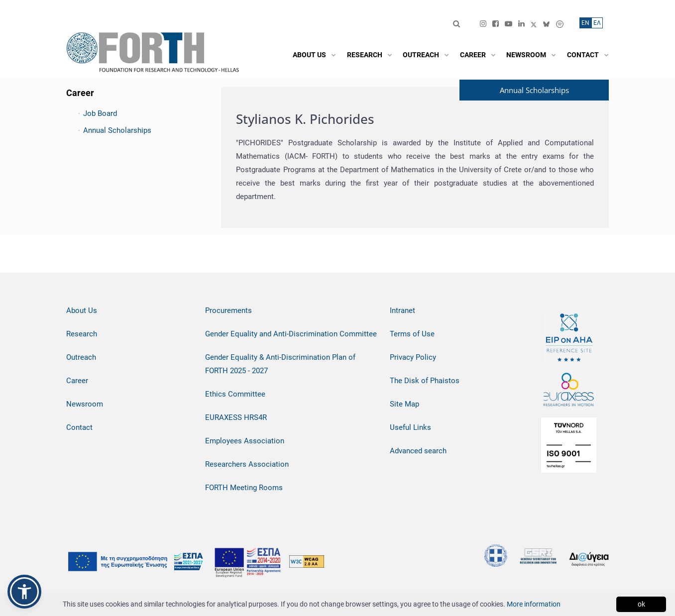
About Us (82, 310)
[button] (24, 592)
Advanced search (418, 451)
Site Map (404, 404)
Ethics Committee (235, 394)
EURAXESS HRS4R (236, 417)
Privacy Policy (413, 357)
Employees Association (245, 441)
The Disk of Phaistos (425, 381)
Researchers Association (247, 464)
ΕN (585, 23)
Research (82, 334)
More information (534, 604)
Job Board (100, 113)
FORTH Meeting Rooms (244, 488)
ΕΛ (597, 23)
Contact (79, 427)
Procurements (228, 310)
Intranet (402, 310)
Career (77, 381)
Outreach (81, 357)
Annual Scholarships (117, 130)
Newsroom (85, 404)
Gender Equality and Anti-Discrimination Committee (291, 334)
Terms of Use (412, 334)
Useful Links (410, 427)
